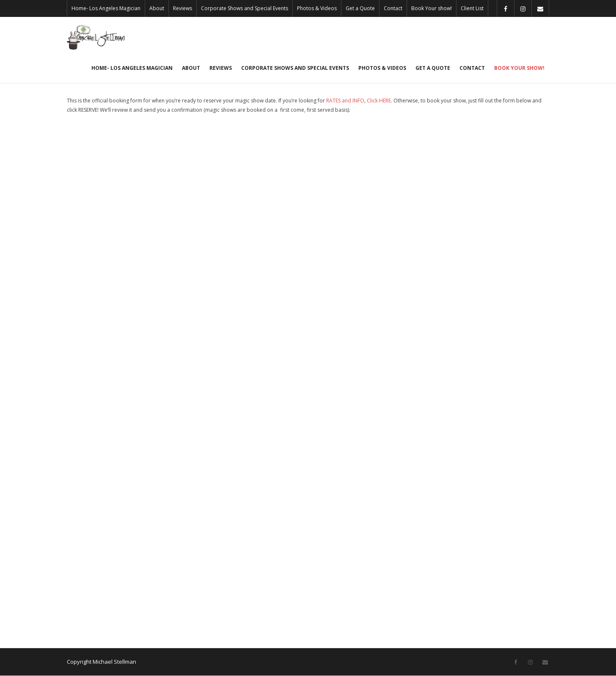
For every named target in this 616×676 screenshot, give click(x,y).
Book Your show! (432, 8)
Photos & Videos (317, 8)
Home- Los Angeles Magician (106, 8)
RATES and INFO (345, 101)
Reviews (183, 8)
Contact (393, 8)
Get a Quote (360, 8)
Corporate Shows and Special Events (245, 8)
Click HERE (379, 101)
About (157, 8)
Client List (472, 8)
